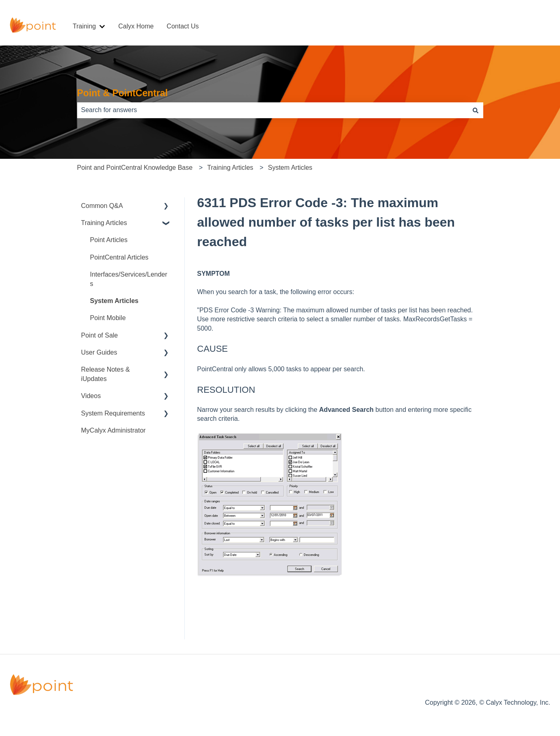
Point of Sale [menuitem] (100, 335)
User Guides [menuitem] (99, 352)
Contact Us (183, 26)
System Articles (290, 168)
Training (84, 26)
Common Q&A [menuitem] (102, 206)
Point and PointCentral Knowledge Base (135, 168)
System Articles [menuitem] (114, 301)
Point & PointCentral (123, 93)
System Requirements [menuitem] (113, 413)
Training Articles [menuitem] (104, 223)
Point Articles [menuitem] (109, 240)
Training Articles (230, 168)
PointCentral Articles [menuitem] (119, 257)
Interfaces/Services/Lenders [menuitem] (129, 279)
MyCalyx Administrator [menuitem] (114, 430)
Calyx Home (136, 26)
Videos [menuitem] (91, 396)
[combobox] (272, 110)
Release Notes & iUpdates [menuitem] (106, 374)
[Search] (476, 110)
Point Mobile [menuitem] (108, 318)
